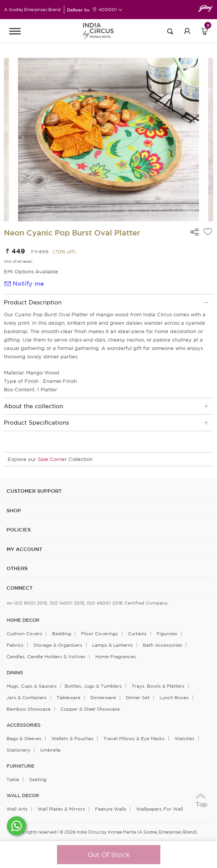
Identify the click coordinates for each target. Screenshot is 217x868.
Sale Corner (52, 459)
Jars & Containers (27, 697)
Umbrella (50, 750)
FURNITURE (20, 766)
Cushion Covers (24, 633)
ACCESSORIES (24, 725)
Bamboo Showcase (29, 709)
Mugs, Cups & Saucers (32, 686)
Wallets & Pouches (72, 738)
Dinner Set (138, 697)
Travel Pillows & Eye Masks (134, 738)
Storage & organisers (58, 645)
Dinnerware (103, 697)
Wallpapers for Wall (160, 809)
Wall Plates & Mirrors (61, 809)
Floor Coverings (100, 633)
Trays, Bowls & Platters (158, 686)
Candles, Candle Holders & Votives (46, 656)
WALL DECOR (23, 796)
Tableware (69, 697)
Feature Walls (111, 809)
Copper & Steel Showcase (90, 709)
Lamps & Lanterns (113, 645)
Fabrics (15, 645)
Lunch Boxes (174, 697)
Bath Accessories (162, 645)
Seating (38, 779)
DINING (15, 673)
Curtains (137, 633)
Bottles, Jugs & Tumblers (93, 686)
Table (13, 779)
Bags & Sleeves (24, 738)
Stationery (18, 750)
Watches (184, 738)
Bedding (62, 633)
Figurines (167, 633)
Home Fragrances (116, 656)
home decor (23, 620)
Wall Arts (17, 809)
